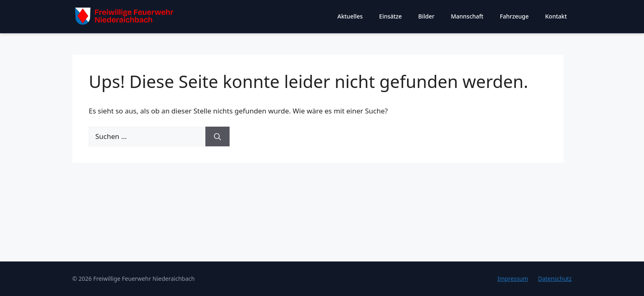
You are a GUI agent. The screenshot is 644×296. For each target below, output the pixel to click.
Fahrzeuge (514, 16)
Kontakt (556, 16)
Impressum (513, 279)
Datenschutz (555, 279)
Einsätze (390, 16)
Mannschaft (467, 16)
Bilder (426, 16)
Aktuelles (350, 16)
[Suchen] (217, 136)
